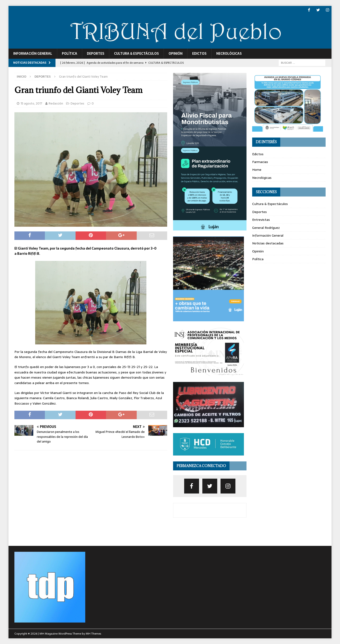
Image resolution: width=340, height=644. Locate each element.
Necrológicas (229, 54)
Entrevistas (261, 220)
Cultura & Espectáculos (136, 54)
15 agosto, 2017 (31, 103)
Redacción (56, 103)
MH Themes (93, 633)
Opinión (176, 54)
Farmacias (260, 162)
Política (70, 54)
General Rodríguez (266, 227)
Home (257, 170)
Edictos (199, 54)
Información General (33, 54)
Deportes (96, 54)
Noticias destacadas (268, 243)
